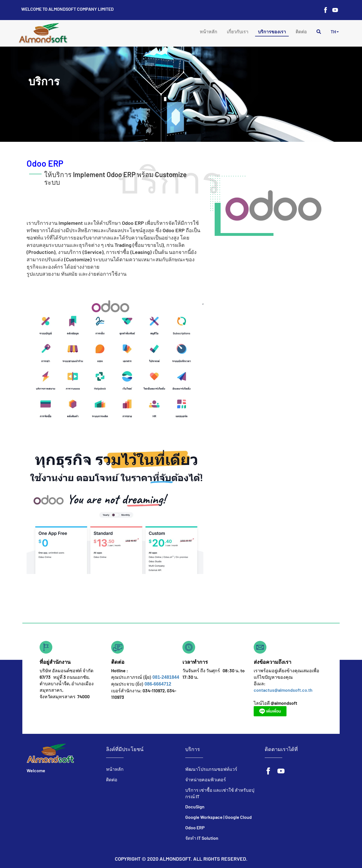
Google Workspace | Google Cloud (218, 817)
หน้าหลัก (208, 31)
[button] (335, 32)
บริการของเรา (272, 31)
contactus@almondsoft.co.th (283, 690)
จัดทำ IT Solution (202, 838)
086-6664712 (158, 684)
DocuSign (195, 807)
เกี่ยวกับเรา (238, 31)
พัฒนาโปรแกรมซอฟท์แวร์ (211, 769)
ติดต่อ (301, 31)
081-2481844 (166, 677)
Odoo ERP (195, 827)
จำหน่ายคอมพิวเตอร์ (206, 779)
